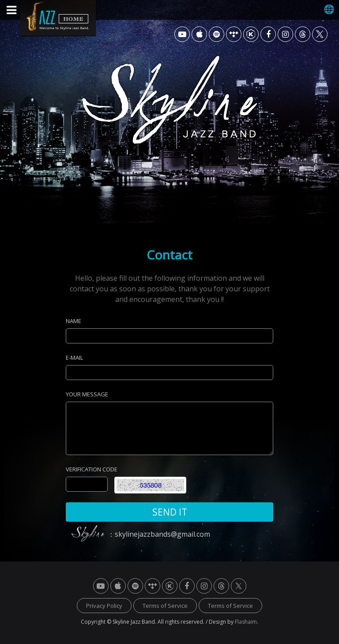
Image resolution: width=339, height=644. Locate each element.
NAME (73, 321)
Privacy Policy (104, 606)
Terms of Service (165, 606)
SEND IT (170, 512)
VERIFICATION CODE (92, 469)
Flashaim (246, 622)
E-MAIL (74, 358)
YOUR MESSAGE (87, 394)
